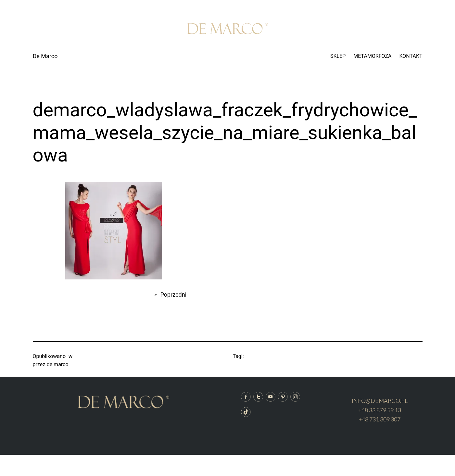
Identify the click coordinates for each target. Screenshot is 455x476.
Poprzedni (174, 295)
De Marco (45, 56)
